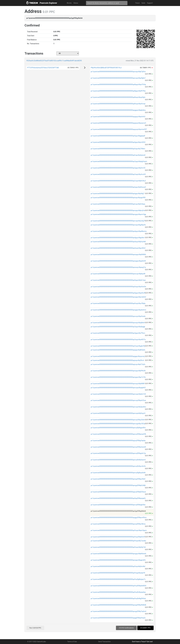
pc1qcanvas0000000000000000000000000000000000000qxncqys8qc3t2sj (118, 424)
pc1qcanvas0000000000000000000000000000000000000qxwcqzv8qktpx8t (118, 274)
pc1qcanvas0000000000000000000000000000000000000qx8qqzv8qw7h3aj (118, 84)
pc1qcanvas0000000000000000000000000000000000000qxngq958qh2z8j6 (118, 485)
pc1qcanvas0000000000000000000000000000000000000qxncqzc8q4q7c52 (118, 394)
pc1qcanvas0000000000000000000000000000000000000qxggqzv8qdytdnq (118, 110)
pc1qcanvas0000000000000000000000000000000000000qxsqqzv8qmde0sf (118, 297)
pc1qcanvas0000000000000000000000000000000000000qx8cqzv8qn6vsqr (118, 104)
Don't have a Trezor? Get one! (142, 642)
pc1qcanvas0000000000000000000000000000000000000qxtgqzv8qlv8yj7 (117, 193)
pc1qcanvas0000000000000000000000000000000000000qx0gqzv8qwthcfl (118, 293)
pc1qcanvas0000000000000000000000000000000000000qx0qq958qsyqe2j (118, 498)
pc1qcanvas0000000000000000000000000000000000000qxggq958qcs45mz (119, 517)
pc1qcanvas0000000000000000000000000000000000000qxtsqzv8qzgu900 (118, 198)
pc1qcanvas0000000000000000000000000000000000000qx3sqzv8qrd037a (118, 339)
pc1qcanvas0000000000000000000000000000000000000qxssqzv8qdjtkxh (118, 323)
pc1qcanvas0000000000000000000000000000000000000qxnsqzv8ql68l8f (118, 384)
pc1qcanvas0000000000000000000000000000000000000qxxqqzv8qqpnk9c (118, 560)
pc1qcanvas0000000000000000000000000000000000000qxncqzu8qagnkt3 (118, 388)
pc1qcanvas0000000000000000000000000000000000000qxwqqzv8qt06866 (118, 254)
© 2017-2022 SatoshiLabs (37, 642)
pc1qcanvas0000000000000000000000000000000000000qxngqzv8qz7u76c (118, 377)
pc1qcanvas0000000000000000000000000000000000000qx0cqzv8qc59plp (118, 303)
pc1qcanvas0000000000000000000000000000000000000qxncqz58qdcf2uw (118, 400)
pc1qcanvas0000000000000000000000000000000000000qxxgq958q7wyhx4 (118, 611)
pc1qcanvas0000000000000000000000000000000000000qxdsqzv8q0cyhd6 (118, 242)
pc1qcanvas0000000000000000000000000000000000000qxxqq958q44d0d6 (118, 605)
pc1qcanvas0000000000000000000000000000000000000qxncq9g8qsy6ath (118, 473)
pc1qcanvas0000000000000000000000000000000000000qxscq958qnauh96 (118, 434)
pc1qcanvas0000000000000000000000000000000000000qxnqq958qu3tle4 (118, 479)
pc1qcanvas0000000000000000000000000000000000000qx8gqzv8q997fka (118, 91)
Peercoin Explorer (48, 3)
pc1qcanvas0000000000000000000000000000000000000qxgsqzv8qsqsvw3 (118, 123)
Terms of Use (72, 642)
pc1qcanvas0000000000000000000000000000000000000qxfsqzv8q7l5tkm (118, 149)
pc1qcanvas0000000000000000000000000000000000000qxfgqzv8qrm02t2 (118, 142)
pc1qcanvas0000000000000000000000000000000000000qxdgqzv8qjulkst (118, 238)
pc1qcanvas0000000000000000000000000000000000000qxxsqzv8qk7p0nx (118, 72)
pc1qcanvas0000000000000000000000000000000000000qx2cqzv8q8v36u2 (118, 181)
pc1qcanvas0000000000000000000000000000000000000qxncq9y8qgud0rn (118, 428)
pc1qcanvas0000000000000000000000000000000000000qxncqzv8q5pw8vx (118, 407)
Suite (143, 3)
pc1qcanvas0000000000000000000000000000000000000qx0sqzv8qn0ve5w (118, 287)
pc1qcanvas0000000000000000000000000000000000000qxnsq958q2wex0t (118, 447)
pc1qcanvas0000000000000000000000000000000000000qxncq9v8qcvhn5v (118, 466)
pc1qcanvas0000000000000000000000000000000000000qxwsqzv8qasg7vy (118, 267)
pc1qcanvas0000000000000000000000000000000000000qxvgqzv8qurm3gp (118, 214)
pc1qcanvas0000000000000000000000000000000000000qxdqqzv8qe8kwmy (119, 231)
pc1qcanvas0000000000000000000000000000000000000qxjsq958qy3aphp (118, 440)
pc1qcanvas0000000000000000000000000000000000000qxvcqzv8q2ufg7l (118, 221)
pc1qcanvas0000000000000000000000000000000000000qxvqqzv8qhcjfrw (118, 210)
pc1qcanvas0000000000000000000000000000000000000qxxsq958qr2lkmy (118, 524)
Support (150, 3)
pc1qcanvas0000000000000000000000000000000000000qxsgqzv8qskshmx (118, 310)
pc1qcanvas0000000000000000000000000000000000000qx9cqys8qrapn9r (118, 573)
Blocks (69, 3)
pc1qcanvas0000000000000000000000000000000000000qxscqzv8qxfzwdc (118, 316)
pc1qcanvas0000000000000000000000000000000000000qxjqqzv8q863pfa (118, 350)
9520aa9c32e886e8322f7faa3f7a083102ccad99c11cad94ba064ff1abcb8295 (54, 61)
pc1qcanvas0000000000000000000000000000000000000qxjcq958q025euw (118, 492)
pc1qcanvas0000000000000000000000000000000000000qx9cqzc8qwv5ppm (119, 530)
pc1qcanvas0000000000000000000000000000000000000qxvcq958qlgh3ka (118, 505)
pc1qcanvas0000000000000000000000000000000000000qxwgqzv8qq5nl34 (118, 261)
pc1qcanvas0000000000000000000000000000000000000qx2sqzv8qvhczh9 (118, 174)
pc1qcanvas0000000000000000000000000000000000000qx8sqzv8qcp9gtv (118, 97)
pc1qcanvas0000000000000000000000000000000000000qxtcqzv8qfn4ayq (118, 204)
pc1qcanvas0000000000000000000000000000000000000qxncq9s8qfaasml (118, 460)
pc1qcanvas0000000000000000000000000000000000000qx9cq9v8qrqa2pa (118, 592)
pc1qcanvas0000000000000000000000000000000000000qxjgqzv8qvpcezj (118, 356)
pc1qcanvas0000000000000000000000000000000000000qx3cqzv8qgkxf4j (118, 346)
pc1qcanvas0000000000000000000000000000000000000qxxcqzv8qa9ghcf (118, 78)
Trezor (137, 3)
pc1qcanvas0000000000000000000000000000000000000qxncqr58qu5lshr (118, 420)
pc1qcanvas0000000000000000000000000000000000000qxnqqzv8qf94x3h (118, 371)
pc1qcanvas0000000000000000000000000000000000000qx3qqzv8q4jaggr (118, 327)
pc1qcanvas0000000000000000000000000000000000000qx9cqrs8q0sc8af (118, 566)
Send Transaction (104, 642)
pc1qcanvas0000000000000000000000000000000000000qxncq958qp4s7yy (118, 453)
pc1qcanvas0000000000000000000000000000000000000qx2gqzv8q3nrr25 (118, 168)
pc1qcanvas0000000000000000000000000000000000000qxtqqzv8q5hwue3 (118, 187)
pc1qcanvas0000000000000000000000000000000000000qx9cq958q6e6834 (118, 586)
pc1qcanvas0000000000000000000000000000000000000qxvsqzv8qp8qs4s (118, 225)
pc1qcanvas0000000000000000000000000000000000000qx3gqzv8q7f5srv (118, 333)
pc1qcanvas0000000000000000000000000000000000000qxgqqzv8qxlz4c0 (118, 117)
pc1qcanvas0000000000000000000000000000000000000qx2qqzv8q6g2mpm (119, 161)
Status (76, 3)
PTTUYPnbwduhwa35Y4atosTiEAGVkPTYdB (43, 68)
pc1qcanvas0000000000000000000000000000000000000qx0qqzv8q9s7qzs (118, 280)
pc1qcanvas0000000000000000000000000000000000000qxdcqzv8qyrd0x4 (118, 248)
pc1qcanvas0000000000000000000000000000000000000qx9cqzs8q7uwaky (118, 541)
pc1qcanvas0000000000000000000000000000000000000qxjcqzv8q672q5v (118, 364)
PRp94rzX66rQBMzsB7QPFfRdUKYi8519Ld (106, 68)
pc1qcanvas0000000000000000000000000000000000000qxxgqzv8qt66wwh (118, 554)
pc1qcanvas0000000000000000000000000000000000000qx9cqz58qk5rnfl (118, 537)
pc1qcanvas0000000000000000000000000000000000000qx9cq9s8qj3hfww (118, 598)
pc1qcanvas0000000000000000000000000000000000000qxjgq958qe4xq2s (118, 618)
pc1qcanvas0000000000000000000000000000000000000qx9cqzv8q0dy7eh (118, 547)
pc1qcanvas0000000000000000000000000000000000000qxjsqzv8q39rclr (117, 360)
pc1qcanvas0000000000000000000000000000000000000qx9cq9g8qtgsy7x (118, 579)
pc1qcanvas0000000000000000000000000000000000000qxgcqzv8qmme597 (119, 129)
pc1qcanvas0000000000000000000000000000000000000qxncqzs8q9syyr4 (118, 413)
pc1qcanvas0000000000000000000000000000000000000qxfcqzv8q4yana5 (118, 155)
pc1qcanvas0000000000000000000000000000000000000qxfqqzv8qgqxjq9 (118, 136)
